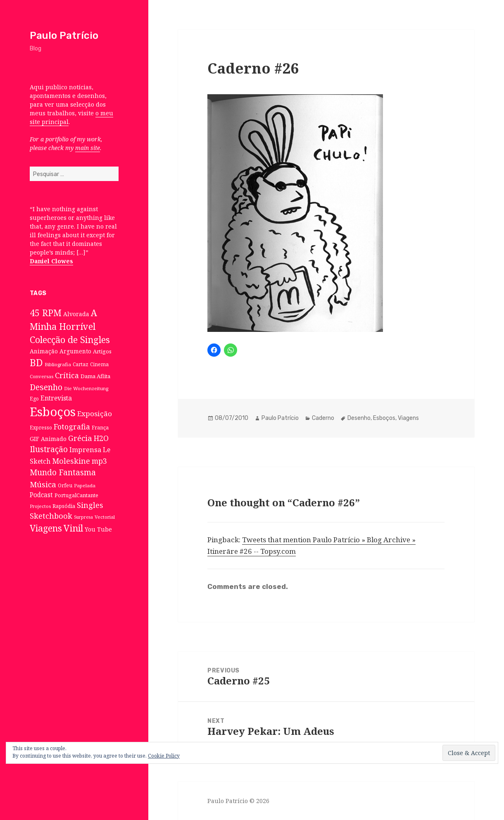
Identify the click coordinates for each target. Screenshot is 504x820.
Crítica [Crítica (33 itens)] (67, 375)
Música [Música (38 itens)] (43, 484)
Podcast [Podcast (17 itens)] (41, 495)
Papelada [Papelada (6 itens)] (85, 485)
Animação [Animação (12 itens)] (44, 351)
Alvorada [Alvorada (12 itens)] (76, 314)
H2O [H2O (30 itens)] (101, 438)
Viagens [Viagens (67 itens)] (46, 528)
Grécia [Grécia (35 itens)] (80, 438)
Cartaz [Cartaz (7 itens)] (81, 364)
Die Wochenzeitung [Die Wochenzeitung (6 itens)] (86, 388)
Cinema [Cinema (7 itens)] (99, 364)
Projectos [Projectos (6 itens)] (40, 506)
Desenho (359, 418)
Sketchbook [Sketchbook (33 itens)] (51, 516)
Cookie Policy (164, 756)
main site (88, 148)
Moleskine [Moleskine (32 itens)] (71, 461)
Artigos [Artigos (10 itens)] (102, 351)
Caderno (323, 418)
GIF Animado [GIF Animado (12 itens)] (48, 439)
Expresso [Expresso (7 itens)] (41, 427)
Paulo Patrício (64, 36)
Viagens (408, 418)
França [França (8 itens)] (100, 428)
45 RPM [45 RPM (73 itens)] (46, 313)
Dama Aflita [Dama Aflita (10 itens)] (95, 376)
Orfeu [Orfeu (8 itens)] (65, 485)
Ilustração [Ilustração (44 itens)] (49, 449)
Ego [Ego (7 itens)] (34, 398)
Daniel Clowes (51, 261)
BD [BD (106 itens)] (36, 362)
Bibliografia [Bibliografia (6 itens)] (58, 364)
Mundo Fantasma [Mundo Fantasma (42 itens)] (63, 472)
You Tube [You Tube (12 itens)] (98, 529)
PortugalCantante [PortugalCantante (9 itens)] (76, 495)
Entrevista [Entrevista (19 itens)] (56, 398)
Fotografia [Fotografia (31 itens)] (72, 427)
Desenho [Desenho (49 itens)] (46, 387)
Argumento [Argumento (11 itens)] (75, 351)
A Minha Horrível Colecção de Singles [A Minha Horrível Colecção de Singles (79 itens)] (70, 326)
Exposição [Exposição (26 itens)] (95, 414)
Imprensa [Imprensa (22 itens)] (85, 450)
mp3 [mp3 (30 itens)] (99, 461)
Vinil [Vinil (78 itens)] (73, 528)
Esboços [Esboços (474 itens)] (53, 412)
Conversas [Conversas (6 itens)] (42, 376)
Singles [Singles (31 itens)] (90, 505)
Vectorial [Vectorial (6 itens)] (105, 517)
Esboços (384, 418)
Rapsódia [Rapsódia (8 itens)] (64, 506)
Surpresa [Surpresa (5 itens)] (83, 517)
